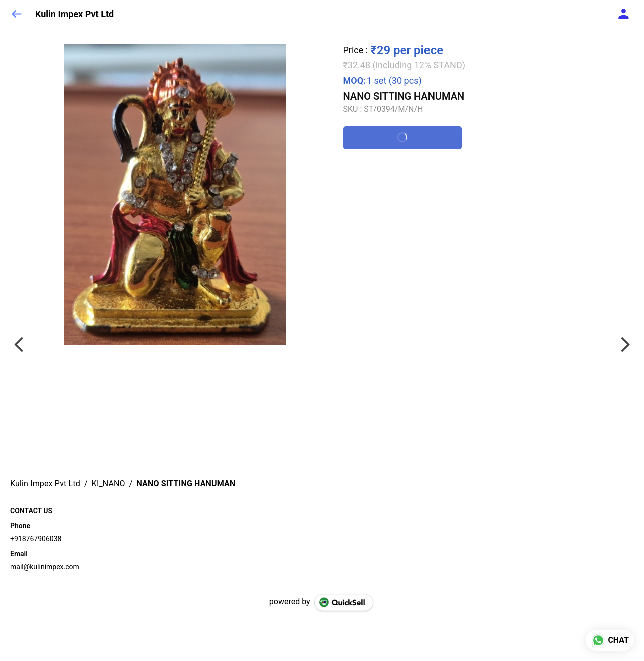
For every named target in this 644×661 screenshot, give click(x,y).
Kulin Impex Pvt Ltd (74, 14)
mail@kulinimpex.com (45, 567)
